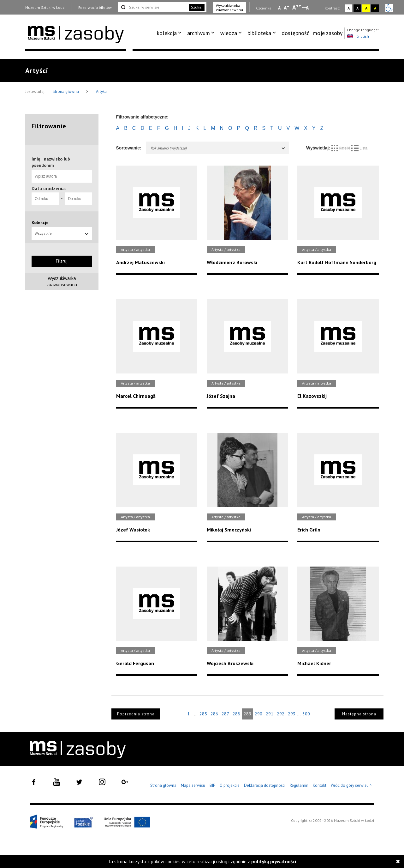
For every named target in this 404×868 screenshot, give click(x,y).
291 (270, 714)
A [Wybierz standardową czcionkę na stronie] (286, 8)
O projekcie (230, 785)
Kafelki (341, 148)
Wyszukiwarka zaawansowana (229, 8)
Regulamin (299, 785)
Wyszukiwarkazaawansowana (62, 282)
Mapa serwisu (193, 785)
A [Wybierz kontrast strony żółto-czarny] (366, 8)
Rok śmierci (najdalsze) (218, 148)
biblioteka (259, 33)
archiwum (199, 33)
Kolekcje (40, 222)
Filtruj (62, 261)
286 (214, 714)
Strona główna (66, 91)
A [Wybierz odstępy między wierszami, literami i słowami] (308, 8)
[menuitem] (170, 33)
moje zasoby (328, 33)
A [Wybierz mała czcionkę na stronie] (279, 8)
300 (306, 714)
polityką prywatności (274, 862)
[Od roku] (45, 199)
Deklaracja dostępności (265, 785)
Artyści (102, 91)
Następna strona (359, 714)
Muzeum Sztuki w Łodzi (45, 7)
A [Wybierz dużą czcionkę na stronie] (297, 7)
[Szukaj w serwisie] (153, 7)
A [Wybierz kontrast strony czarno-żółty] (375, 8)
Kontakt (320, 785)
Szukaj (197, 7)
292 (281, 714)
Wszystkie (62, 233)
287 (225, 714)
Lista (359, 148)
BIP (212, 785)
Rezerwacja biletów (95, 7)
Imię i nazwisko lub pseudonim (51, 162)
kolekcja (167, 33)
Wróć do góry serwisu (351, 786)
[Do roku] (78, 199)
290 (258, 714)
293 (292, 714)
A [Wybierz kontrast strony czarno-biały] (357, 8)
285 (203, 714)
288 (236, 714)
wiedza (229, 33)
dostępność (295, 33)
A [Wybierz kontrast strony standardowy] (349, 8)
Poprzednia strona (136, 714)
